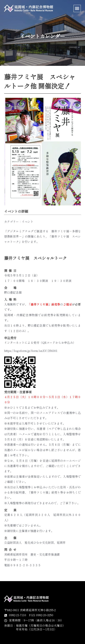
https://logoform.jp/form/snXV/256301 (31, 351)
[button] (77, 8)
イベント (28, 221)
